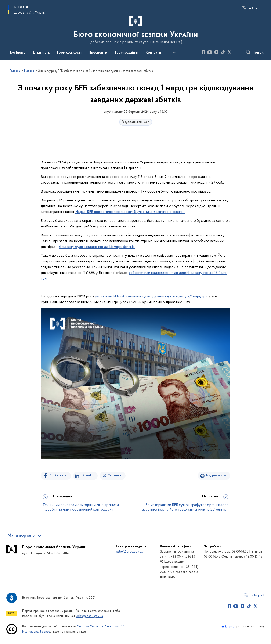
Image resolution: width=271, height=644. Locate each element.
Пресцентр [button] (98, 53)
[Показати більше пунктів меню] (174, 53)
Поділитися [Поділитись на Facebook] (58, 476)
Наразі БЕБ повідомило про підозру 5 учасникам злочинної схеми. (130, 212)
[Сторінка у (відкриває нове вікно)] (236, 52)
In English (255, 8)
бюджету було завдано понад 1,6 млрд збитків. (97, 247)
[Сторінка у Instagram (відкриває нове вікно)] (216, 52)
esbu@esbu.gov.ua (129, 552)
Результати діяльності (136, 122)
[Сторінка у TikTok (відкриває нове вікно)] (223, 52)
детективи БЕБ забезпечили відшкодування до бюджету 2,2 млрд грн (151, 296)
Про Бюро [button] (17, 53)
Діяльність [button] (41, 53)
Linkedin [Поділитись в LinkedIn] (87, 476)
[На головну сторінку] (135, 29)
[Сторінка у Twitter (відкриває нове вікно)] (230, 52)
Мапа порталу (21, 536)
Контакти (153, 53)
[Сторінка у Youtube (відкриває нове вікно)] (210, 52)
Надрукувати (216, 476)
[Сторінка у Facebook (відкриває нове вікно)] (203, 52)
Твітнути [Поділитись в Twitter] (115, 476)
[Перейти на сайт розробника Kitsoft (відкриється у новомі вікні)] (227, 627)
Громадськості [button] (69, 53)
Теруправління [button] (126, 53)
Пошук (258, 53)
